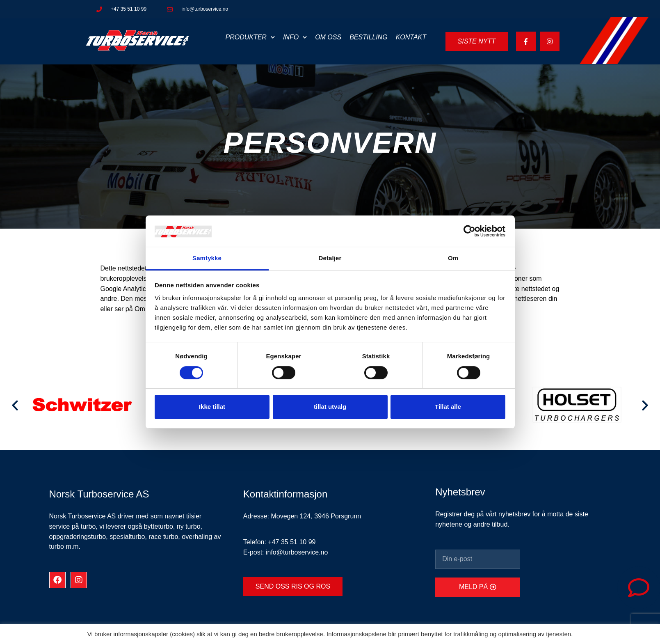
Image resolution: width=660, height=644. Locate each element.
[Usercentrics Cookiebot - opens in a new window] (469, 231)
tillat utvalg (330, 407)
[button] (15, 405)
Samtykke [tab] (207, 258)
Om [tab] (453, 258)
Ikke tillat (212, 407)
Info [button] (295, 37)
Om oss (328, 37)
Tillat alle (448, 407)
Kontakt (411, 37)
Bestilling (368, 37)
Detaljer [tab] (330, 258)
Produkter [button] (250, 37)
